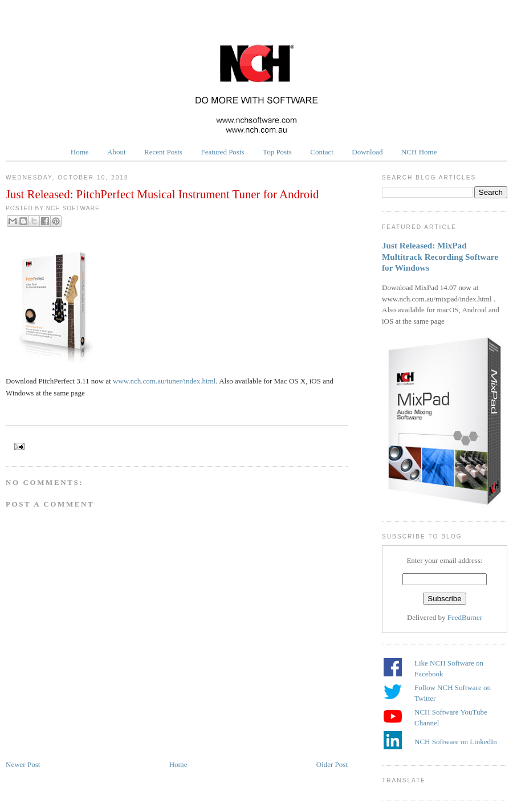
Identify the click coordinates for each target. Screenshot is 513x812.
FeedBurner (465, 617)
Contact (321, 152)
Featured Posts (222, 152)
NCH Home (419, 152)
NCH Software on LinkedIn (456, 742)
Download (367, 152)
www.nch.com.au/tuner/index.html (164, 381)
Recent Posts (163, 152)
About (117, 152)
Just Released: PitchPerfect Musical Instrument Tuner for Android (162, 194)
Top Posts (277, 152)
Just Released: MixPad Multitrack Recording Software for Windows (440, 256)
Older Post (332, 764)
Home (80, 152)
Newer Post (23, 764)
